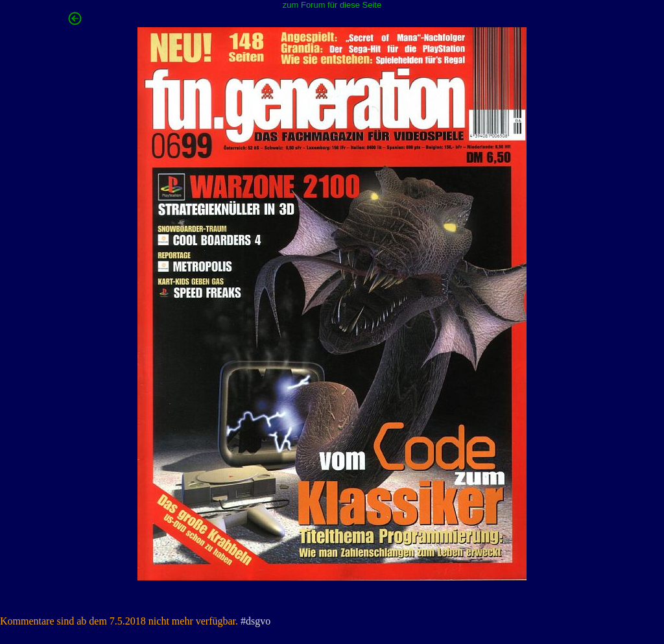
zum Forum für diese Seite (332, 5)
